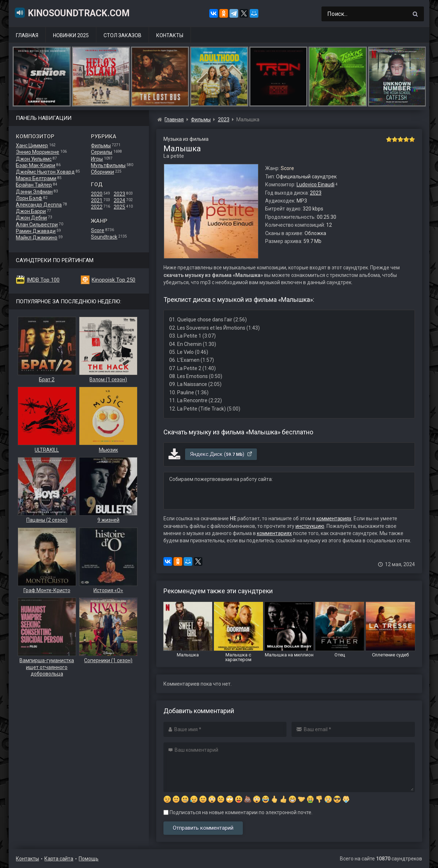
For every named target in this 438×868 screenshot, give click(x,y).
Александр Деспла (39, 205)
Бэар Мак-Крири (36, 165)
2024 (119, 200)
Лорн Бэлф (29, 198)
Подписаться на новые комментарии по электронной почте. (238, 812)
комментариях (334, 518)
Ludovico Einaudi (316, 185)
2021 (97, 200)
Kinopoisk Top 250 (113, 280)
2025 (119, 207)
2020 (97, 194)
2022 (97, 207)
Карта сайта (59, 859)
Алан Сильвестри (37, 225)
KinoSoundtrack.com (72, 13)
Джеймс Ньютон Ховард (45, 172)
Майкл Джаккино (37, 238)
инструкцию (310, 526)
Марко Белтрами (36, 178)
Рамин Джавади (36, 231)
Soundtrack (104, 237)
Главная (27, 35)
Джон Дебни (31, 218)
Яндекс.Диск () (221, 454)
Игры (97, 159)
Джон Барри (31, 211)
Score (98, 230)
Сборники (102, 172)
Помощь (89, 859)
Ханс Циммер (32, 146)
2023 (119, 194)
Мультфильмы (108, 165)
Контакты (170, 35)
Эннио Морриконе (38, 152)
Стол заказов (122, 35)
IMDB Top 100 (43, 280)
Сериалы (102, 152)
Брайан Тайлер (34, 185)
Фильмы (101, 146)
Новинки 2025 (71, 35)
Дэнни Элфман (34, 192)
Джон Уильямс (34, 159)
